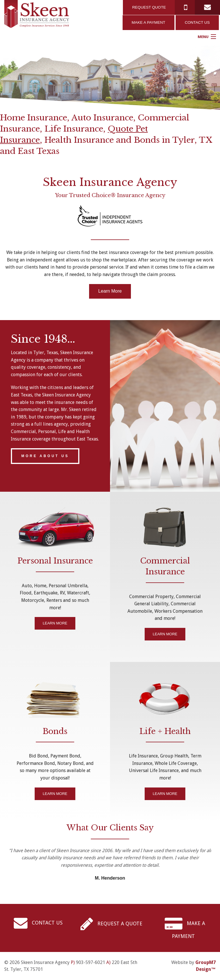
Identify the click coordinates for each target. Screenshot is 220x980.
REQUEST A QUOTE (111, 924)
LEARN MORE (55, 623)
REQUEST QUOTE (149, 7)
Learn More (110, 291)
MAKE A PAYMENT (149, 22)
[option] (110, 78)
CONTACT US (197, 22)
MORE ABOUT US (45, 456)
